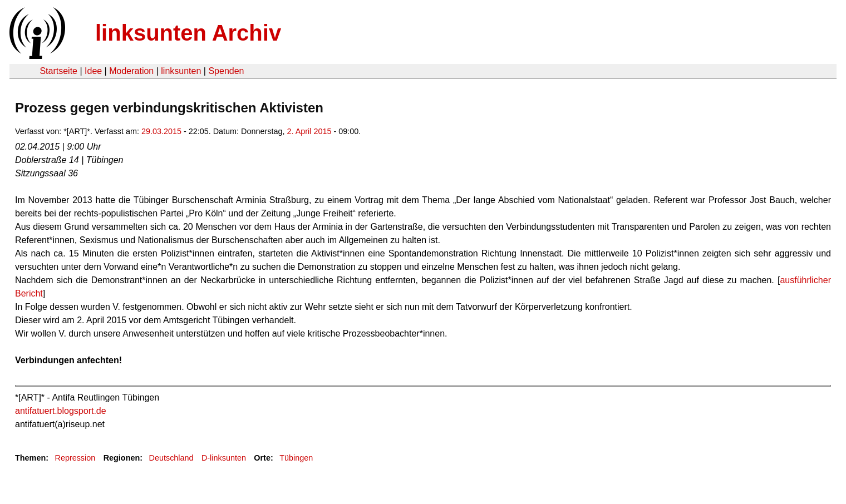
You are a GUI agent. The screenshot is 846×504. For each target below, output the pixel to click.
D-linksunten (224, 458)
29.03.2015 (161, 131)
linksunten (181, 71)
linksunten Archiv (188, 33)
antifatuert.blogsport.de (61, 411)
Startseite (58, 71)
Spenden (226, 71)
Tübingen (296, 458)
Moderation (131, 71)
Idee (93, 71)
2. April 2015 (309, 131)
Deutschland (171, 458)
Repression (75, 458)
